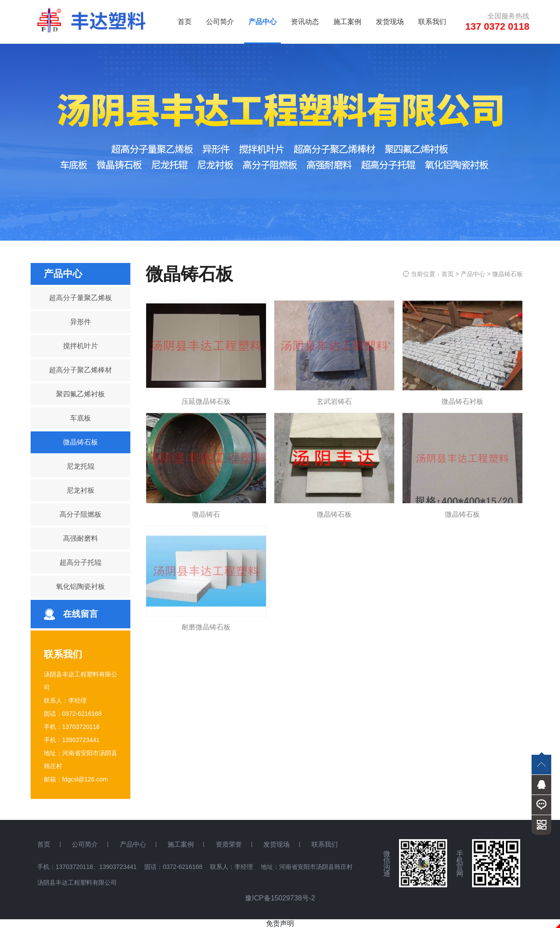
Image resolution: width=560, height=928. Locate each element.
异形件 (80, 322)
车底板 (80, 418)
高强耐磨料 (80, 538)
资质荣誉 (229, 844)
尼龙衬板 (80, 490)
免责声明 (280, 923)
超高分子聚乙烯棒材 (80, 370)
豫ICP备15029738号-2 (280, 898)
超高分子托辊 (80, 562)
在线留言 (80, 614)
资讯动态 (305, 22)
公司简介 (220, 22)
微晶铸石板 (80, 442)
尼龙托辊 (80, 466)
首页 (185, 22)
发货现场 (390, 22)
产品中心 (262, 22)
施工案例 (347, 22)
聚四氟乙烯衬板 (80, 394)
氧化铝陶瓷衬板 (80, 587)
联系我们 (432, 22)
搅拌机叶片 (80, 346)
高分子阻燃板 (80, 514)
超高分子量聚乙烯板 (80, 298)
